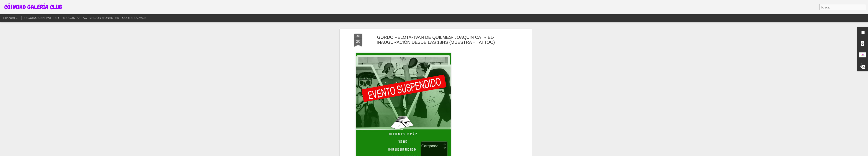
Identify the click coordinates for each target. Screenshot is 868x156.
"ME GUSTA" (71, 18)
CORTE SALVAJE (134, 18)
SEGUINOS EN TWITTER (41, 18)
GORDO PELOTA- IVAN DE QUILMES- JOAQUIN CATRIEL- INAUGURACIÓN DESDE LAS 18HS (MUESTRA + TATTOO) (436, 40)
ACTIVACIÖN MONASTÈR (101, 18)
